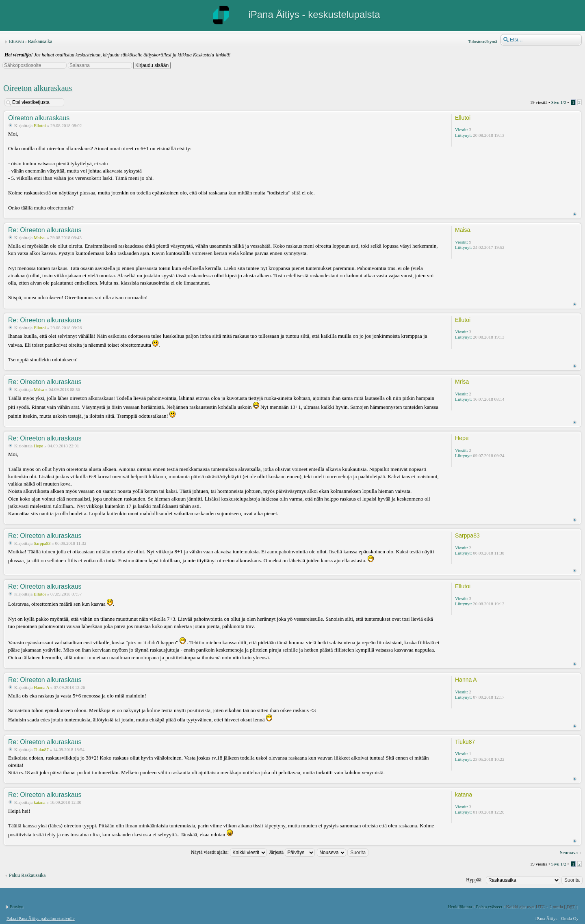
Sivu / (559, 102)
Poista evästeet (489, 907)
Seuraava (569, 853)
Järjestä (292, 852)
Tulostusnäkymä (483, 41)
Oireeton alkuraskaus (38, 88)
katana (40, 802)
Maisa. (40, 237)
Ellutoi (40, 125)
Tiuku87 (41, 749)
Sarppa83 (42, 543)
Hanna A (41, 687)
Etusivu (16, 41)
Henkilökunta (460, 907)
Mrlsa (39, 389)
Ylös (575, 214)
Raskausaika (40, 41)
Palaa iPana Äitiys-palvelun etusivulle (41, 918)
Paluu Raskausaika (27, 875)
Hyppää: (474, 880)
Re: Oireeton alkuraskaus (45, 230)
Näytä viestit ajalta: (229, 852)
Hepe (38, 446)
